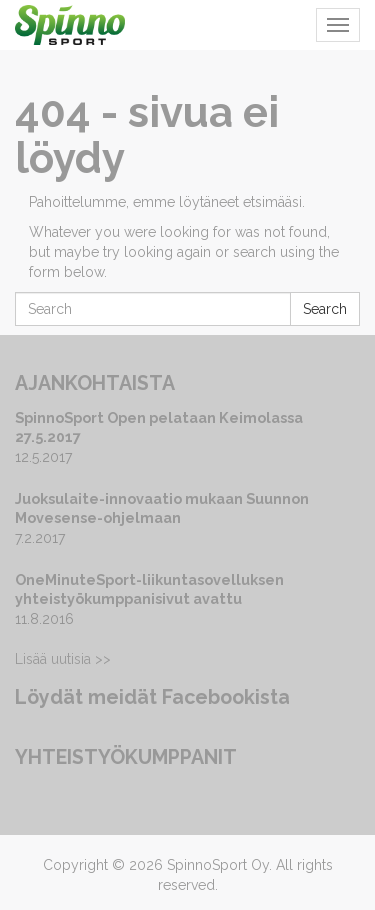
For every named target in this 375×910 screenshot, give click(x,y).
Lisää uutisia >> (63, 659)
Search (325, 309)
